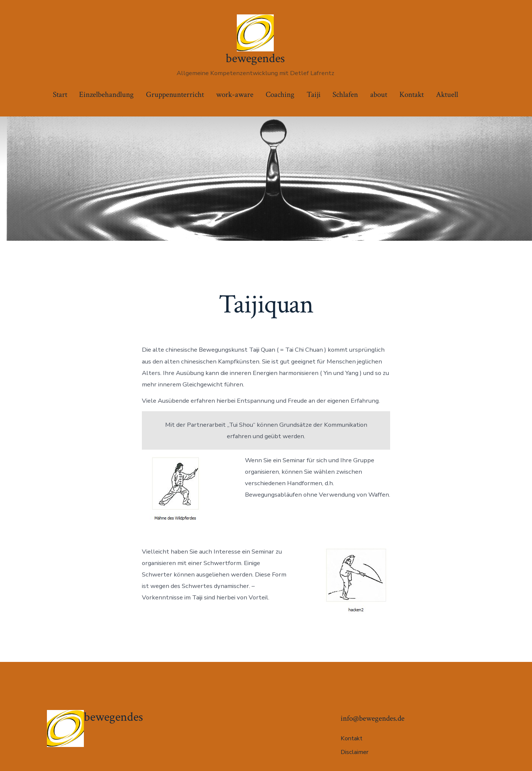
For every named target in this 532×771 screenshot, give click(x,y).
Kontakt (412, 94)
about (379, 94)
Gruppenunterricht (175, 94)
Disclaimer (354, 752)
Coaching (280, 94)
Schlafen (345, 94)
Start (60, 94)
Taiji (314, 94)
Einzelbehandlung (106, 94)
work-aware (235, 94)
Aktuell (447, 94)
